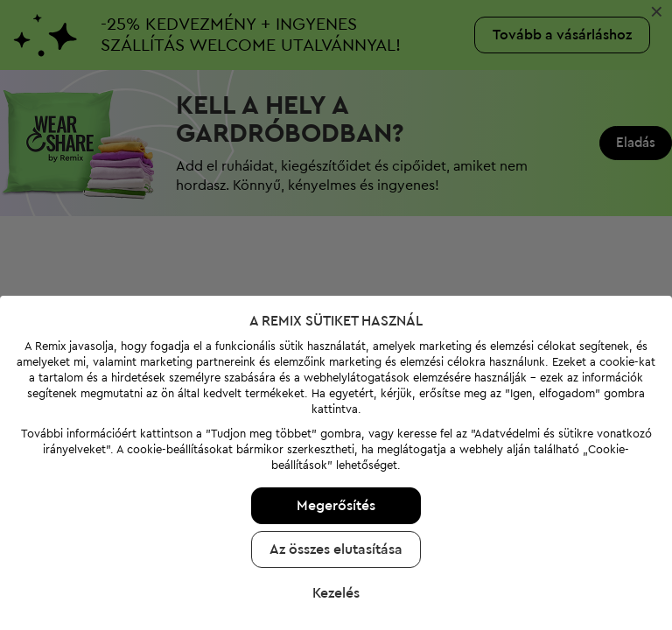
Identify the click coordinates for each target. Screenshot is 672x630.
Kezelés (336, 593)
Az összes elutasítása (336, 549)
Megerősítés (336, 506)
